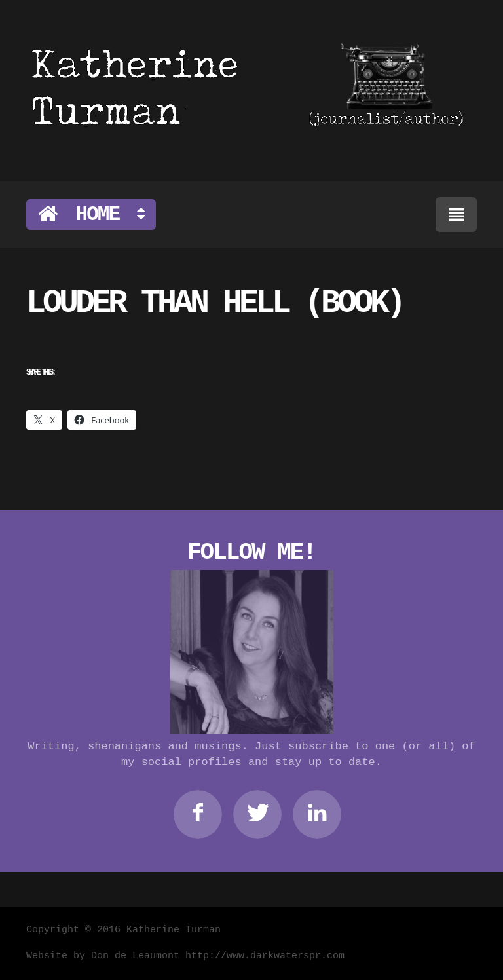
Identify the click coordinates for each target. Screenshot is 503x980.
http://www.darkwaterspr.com (265, 956)
